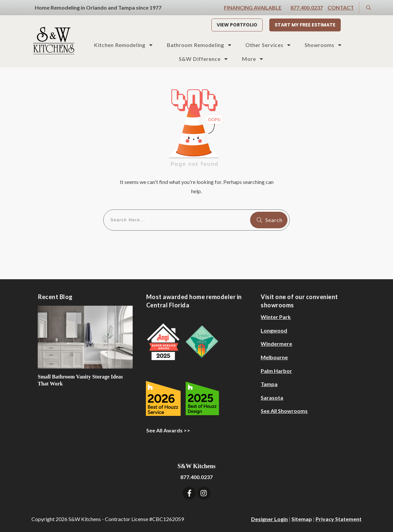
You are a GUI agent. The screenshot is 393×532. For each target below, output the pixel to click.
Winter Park (276, 317)
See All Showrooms (284, 411)
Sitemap (302, 519)
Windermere (276, 344)
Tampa (269, 384)
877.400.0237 (307, 7)
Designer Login (269, 519)
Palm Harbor (276, 371)
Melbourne (274, 357)
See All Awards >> (168, 430)
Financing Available (253, 7)
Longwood (274, 330)
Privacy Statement (339, 519)
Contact (341, 7)
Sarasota (272, 398)
